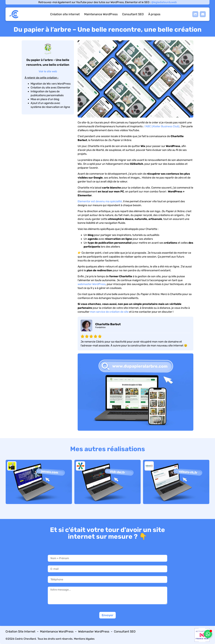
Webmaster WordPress (94, 631)
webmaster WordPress (92, 284)
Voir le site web (48, 71)
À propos (154, 14)
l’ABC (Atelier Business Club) (162, 126)
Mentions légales (84, 639)
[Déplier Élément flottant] (208, 634)
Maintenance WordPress (101, 14)
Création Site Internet (20, 631)
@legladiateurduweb (164, 2)
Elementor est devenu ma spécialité (100, 201)
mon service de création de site (109, 312)
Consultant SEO (133, 14)
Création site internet (65, 14)
